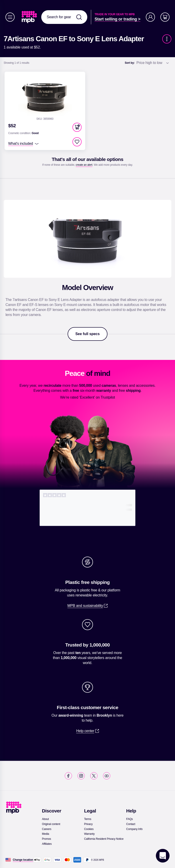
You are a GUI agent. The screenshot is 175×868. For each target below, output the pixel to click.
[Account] (150, 17)
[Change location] (23, 860)
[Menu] (10, 17)
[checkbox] (77, 142)
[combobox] (64, 17)
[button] (77, 127)
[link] (30, 17)
